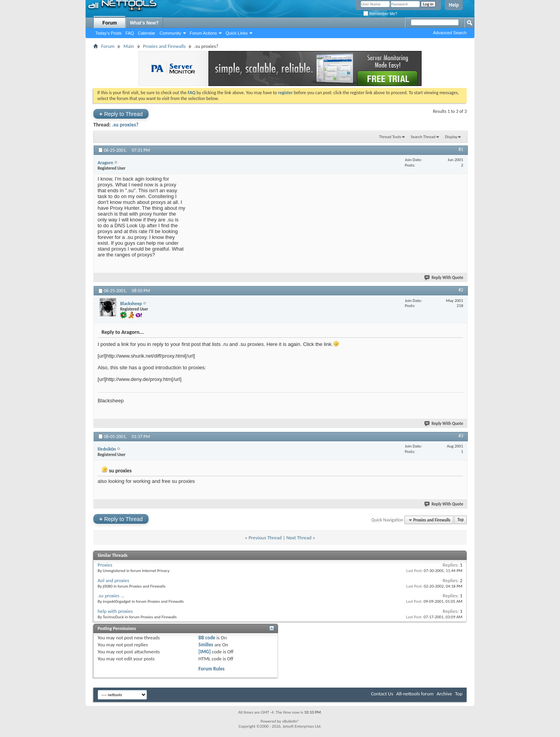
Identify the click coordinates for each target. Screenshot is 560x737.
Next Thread (299, 538)
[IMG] (205, 652)
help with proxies (115, 611)
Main (129, 46)
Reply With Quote (444, 278)
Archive (444, 694)
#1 (461, 149)
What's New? (144, 23)
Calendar (147, 33)
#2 (461, 290)
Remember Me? (380, 14)
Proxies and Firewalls (164, 46)
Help (454, 5)
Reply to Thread (121, 114)
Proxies (105, 565)
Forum (109, 23)
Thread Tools (390, 137)
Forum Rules (211, 669)
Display (451, 137)
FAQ (130, 33)
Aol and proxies (113, 580)
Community (170, 33)
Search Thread (423, 137)
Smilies (206, 645)
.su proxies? (125, 125)
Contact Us (382, 694)
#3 (461, 436)
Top (460, 520)
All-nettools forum (415, 694)
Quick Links (237, 33)
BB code (207, 638)
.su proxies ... (111, 596)
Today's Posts (108, 33)
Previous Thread (265, 538)
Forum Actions (203, 33)
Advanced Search (450, 33)
